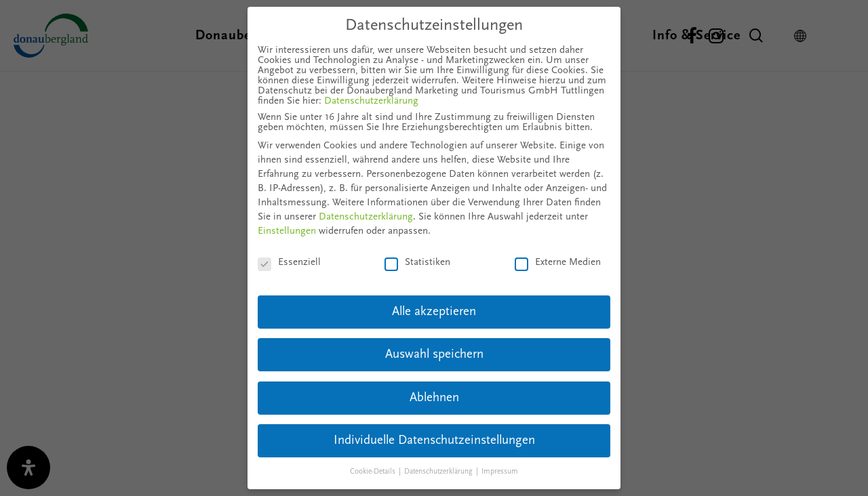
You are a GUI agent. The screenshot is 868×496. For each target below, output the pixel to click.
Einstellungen (287, 231)
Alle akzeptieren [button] (434, 312)
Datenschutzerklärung (371, 101)
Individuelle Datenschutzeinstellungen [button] (434, 441)
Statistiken (417, 263)
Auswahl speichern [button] (434, 355)
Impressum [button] (500, 472)
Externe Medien (558, 263)
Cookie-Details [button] (374, 472)
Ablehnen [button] (434, 398)
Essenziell (289, 263)
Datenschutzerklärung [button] (439, 472)
